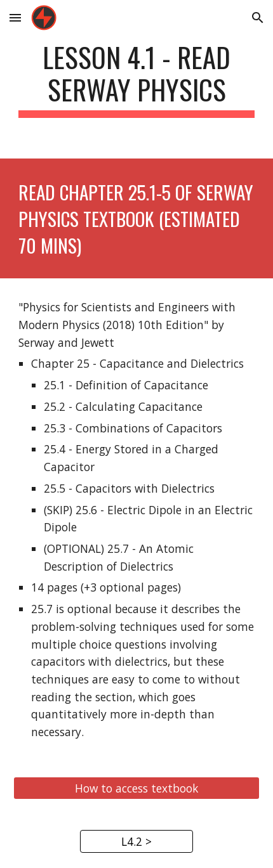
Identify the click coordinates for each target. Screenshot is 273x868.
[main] (137, 79)
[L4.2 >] (137, 842)
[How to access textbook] (137, 788)
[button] (15, 17)
